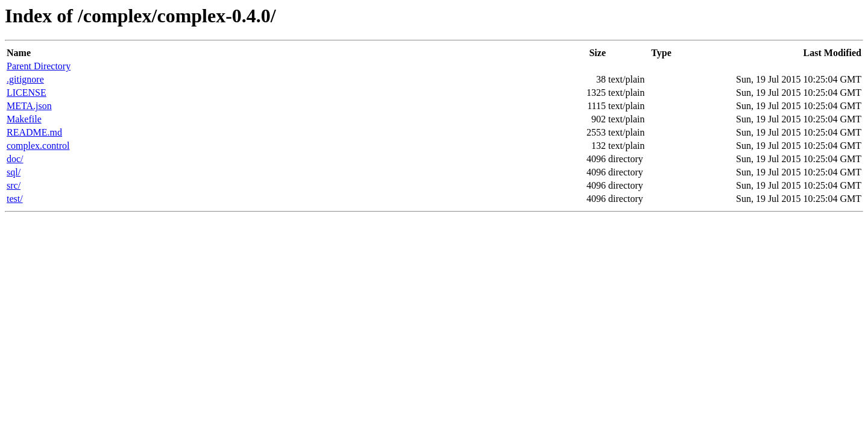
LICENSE (27, 93)
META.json (29, 106)
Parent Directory (39, 66)
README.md (34, 132)
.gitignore (25, 79)
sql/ (14, 172)
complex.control (38, 146)
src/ (14, 185)
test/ (15, 199)
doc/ (15, 159)
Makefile (24, 119)
